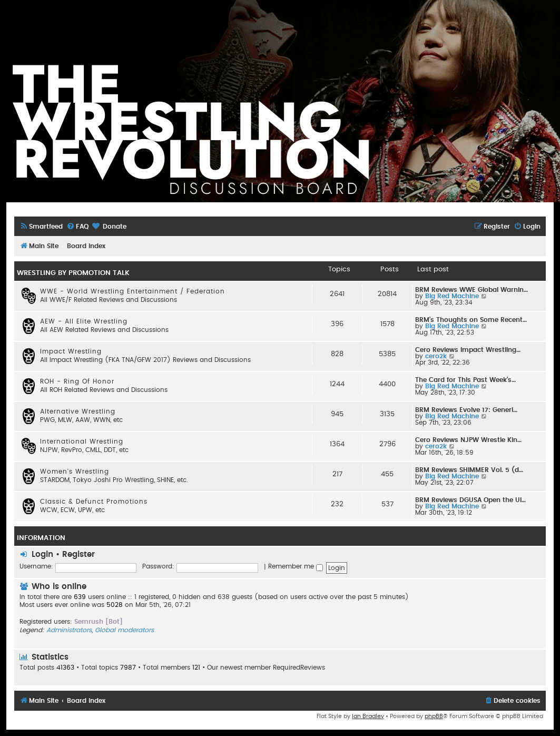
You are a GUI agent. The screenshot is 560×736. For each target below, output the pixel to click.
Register (78, 555)
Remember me (296, 566)
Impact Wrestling (71, 351)
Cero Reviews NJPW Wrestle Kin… (468, 440)
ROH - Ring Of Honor (77, 381)
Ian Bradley (368, 716)
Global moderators (124, 630)
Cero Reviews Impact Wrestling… (468, 350)
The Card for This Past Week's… (465, 380)
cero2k (436, 356)
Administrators (69, 630)
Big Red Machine (452, 296)
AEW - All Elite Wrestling (84, 321)
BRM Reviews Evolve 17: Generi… (466, 410)
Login (42, 555)
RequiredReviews (299, 668)
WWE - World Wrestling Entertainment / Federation (132, 291)
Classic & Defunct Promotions (94, 502)
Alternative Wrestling (78, 411)
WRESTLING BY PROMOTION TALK (73, 273)
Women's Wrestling (75, 472)
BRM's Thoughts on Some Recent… (471, 320)
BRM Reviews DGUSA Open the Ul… (470, 500)
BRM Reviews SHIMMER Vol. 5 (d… (469, 470)
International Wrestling (82, 441)
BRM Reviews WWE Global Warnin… (471, 290)
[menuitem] (41, 227)
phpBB (434, 716)
